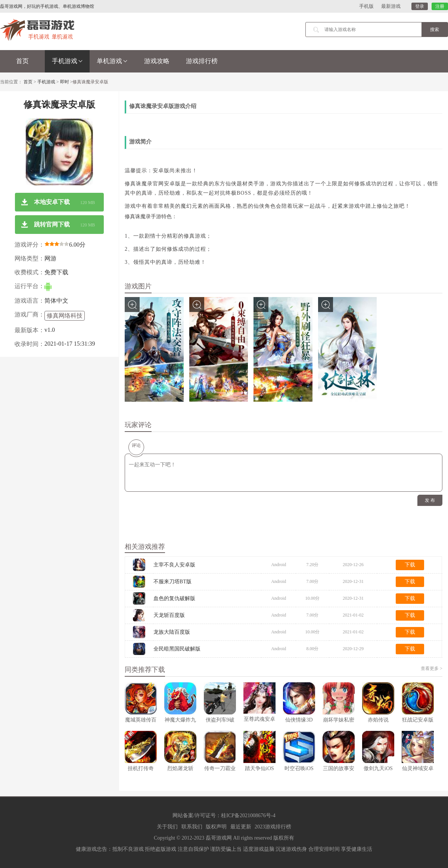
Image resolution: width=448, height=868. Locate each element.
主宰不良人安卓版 (174, 565)
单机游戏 (112, 61)
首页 (22, 61)
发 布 (430, 500)
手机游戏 (67, 61)
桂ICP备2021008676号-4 (248, 816)
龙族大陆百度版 (172, 632)
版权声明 (216, 827)
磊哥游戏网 (219, 838)
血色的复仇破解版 (174, 598)
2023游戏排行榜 (273, 827)
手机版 (366, 6)
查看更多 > (432, 668)
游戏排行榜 (202, 61)
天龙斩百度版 (169, 615)
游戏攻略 (157, 61)
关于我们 (167, 827)
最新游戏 (391, 6)
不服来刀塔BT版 (172, 582)
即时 (65, 82)
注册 (440, 6)
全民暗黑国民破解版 (177, 649)
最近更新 (241, 827)
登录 (420, 6)
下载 (410, 565)
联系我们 (192, 827)
